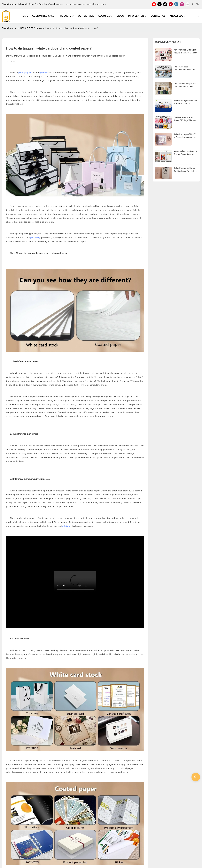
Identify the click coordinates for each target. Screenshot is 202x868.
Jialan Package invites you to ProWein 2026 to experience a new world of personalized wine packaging (185, 102)
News (39, 28)
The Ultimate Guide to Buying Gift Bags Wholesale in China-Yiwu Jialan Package (186, 119)
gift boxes (44, 73)
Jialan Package (9, 28)
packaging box (25, 73)
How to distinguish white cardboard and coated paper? (72, 28)
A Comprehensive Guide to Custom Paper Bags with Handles (185, 153)
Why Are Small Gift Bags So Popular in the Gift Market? (186, 51)
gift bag (66, 526)
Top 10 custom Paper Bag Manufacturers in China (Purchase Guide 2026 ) (185, 85)
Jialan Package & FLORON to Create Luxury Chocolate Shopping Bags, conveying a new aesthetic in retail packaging (185, 136)
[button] (185, 16)
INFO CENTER (26, 28)
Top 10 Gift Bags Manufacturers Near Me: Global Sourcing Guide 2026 (184, 68)
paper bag (35, 238)
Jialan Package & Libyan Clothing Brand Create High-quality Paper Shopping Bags (186, 170)
